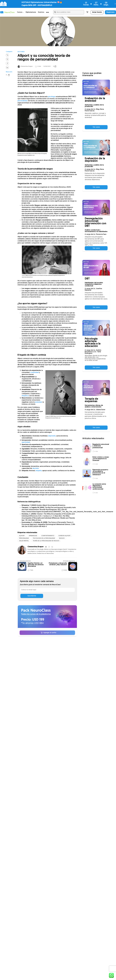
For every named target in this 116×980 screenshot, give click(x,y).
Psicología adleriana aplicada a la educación (93, 343)
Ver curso (96, 127)
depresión (52, 437)
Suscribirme (32, 596)
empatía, (39, 471)
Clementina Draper (27, 67)
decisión (36, 469)
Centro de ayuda (67, 663)
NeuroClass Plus (39, 659)
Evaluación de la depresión (95, 160)
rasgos (62, 539)
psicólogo (52, 97)
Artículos (36, 663)
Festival (63, 655)
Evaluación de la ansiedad (95, 100)
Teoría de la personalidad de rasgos (46, 541)
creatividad (34, 373)
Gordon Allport (64, 536)
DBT (87, 279)
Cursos (35, 655)
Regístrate (110, 12)
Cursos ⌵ (20, 12)
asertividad (26, 443)
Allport (22, 536)
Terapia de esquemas (91, 400)
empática (25, 396)
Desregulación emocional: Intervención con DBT (95, 222)
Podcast (63, 659)
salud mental (24, 541)
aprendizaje (33, 536)
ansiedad (38, 403)
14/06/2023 (47, 67)
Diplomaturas (31, 12)
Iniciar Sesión (97, 12)
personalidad (22, 101)
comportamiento (48, 536)
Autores (21, 52)
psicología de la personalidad (44, 539)
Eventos (41, 12)
